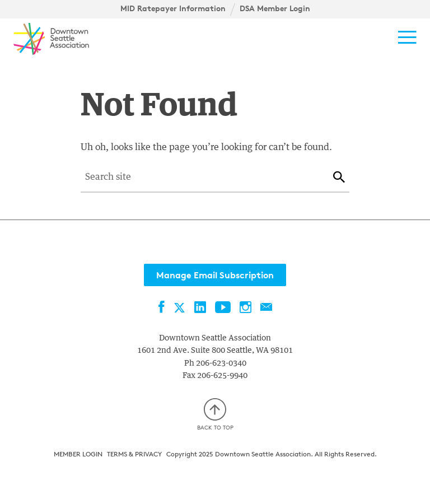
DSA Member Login (275, 8)
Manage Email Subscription (215, 275)
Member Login (78, 454)
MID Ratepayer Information (173, 8)
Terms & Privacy (134, 454)
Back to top (215, 415)
